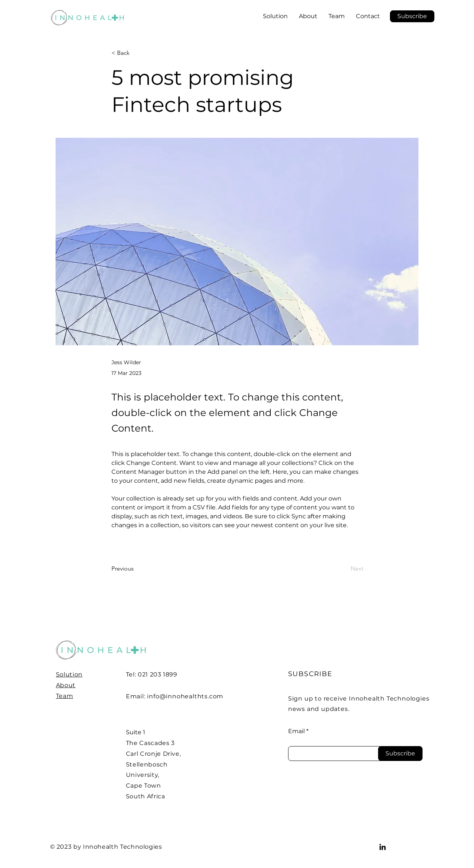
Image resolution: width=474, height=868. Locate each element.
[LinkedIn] (383, 847)
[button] (412, 16)
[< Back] (136, 53)
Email (296, 731)
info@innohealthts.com (185, 696)
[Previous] (136, 569)
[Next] (345, 569)
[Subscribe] (400, 754)
